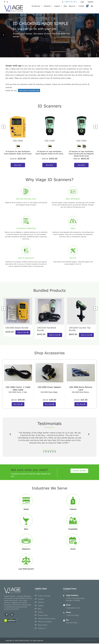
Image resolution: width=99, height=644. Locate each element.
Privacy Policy (43, 616)
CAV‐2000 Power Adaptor (49, 387)
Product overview (44, 596)
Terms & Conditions (45, 622)
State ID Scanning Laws (47, 619)
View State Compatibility (29, 91)
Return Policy (43, 626)
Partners (41, 603)
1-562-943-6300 (72, 615)
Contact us (42, 629)
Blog (39, 609)
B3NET (93, 641)
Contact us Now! (79, 471)
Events (40, 612)
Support (41, 606)
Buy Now (18, 404)
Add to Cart (23, 332)
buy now (18, 165)
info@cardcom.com (73, 608)
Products (41, 599)
